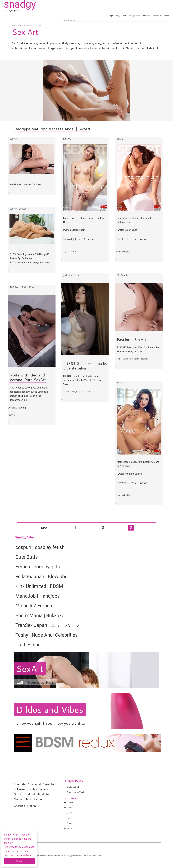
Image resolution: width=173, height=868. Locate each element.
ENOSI (13, 254)
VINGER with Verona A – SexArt (26, 185)
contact (146, 16)
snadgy (110, 16)
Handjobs (43, 794)
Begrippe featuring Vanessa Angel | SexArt (52, 129)
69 (118, 275)
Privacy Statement (54, 856)
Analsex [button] (68, 803)
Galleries (19, 806)
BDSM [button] (68, 808)
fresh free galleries (24, 25)
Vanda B (32, 254)
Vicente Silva (92, 392)
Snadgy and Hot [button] (71, 787)
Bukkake (19, 789)
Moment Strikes (134, 474)
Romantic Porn (41, 682)
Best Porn (157, 16)
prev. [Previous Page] (45, 528)
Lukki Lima (67, 392)
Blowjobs (49, 784)
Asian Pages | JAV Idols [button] (74, 792)
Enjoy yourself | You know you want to (51, 723)
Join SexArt (127, 48)
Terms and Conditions (39, 856)
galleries (67, 275)
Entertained (131, 230)
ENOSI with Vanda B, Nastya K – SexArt (30, 262)
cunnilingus (14, 415)
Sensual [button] (68, 823)
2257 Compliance (90, 856)
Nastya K (44, 254)
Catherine (27, 258)
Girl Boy (19, 794)
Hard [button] (67, 818)
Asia (30, 784)
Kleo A (132, 359)
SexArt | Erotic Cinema (78, 239)
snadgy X (24, 209)
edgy (118, 16)
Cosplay (32, 789)
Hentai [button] (68, 828)
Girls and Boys (122, 359)
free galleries (135, 16)
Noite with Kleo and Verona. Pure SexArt (28, 377)
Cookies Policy (77, 856)
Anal (38, 784)
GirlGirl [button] (68, 813)
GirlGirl (24, 287)
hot (125, 16)
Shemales (39, 799)
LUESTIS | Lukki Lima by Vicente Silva (85, 366)
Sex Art (33, 25)
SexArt (30, 669)
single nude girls (69, 251)
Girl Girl (30, 794)
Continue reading (17, 408)
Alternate (20, 784)
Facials (43, 789)
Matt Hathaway (142, 359)
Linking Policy (66, 856)
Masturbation (22, 799)
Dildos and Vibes (50, 709)
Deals (167, 16)
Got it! (19, 861)
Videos (31, 806)
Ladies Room (78, 230)
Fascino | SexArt (132, 339)
